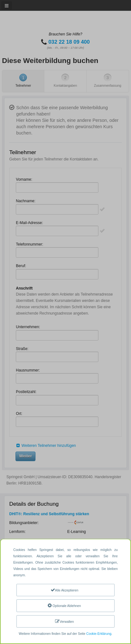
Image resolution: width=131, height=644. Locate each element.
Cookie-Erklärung (99, 634)
